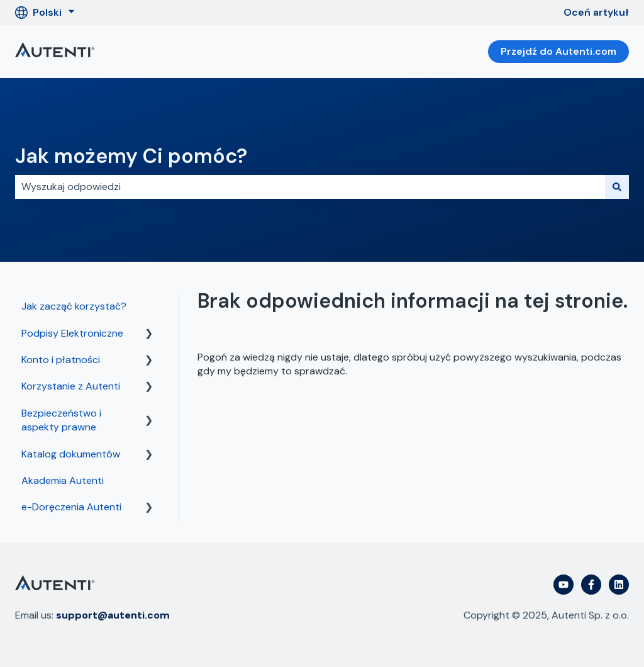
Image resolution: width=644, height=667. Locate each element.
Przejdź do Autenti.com (558, 51)
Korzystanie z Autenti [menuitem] (71, 386)
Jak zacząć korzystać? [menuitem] (74, 306)
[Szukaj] (617, 187)
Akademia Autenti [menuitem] (63, 480)
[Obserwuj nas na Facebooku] (591, 585)
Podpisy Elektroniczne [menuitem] (72, 333)
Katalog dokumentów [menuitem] (71, 454)
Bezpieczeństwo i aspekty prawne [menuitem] (61, 420)
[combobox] (310, 187)
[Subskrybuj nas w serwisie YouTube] (563, 585)
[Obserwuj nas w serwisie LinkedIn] (619, 585)
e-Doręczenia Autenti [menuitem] (71, 507)
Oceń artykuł (596, 12)
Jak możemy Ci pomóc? (131, 156)
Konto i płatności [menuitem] (61, 360)
